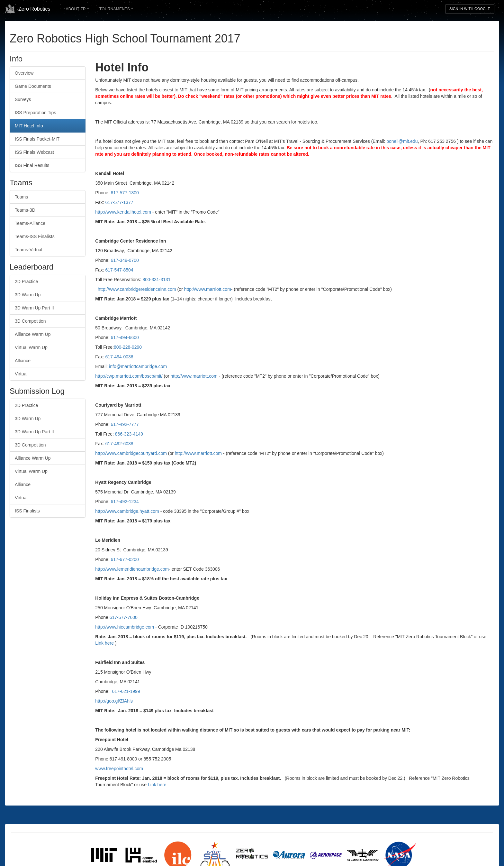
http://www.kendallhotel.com (123, 212)
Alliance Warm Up (33, 334)
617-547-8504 (119, 270)
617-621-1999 (126, 691)
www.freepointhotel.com (119, 769)
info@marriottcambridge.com (138, 366)
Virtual (21, 374)
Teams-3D (25, 210)
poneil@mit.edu (402, 141)
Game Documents (33, 86)
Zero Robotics (28, 9)
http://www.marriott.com (208, 289)
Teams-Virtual (28, 250)
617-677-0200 (125, 559)
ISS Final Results (32, 165)
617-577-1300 (125, 193)
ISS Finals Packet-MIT (37, 139)
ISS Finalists (27, 511)
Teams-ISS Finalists (35, 236)
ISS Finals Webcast (34, 152)
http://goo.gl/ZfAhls (114, 701)
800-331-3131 (156, 280)
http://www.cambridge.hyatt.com (127, 511)
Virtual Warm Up (31, 347)
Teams (21, 197)
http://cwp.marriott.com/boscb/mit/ (129, 376)
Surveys (23, 99)
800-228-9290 (128, 347)
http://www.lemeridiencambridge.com (132, 569)
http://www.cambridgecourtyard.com (131, 453)
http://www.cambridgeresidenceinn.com (137, 289)
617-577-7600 (124, 617)
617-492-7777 (125, 424)
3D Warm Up (28, 295)
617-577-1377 (119, 202)
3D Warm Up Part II (34, 308)
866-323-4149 (129, 434)
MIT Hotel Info (29, 126)
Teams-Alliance (30, 223)
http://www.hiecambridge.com (125, 627)
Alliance (23, 361)
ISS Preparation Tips (35, 113)
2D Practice (26, 281)
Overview (24, 73)
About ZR (77, 9)
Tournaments (116, 9)
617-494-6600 (125, 337)
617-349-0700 (125, 260)
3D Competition (30, 321)
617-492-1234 (125, 502)
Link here (104, 643)
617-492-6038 (119, 444)
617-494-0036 (119, 357)
